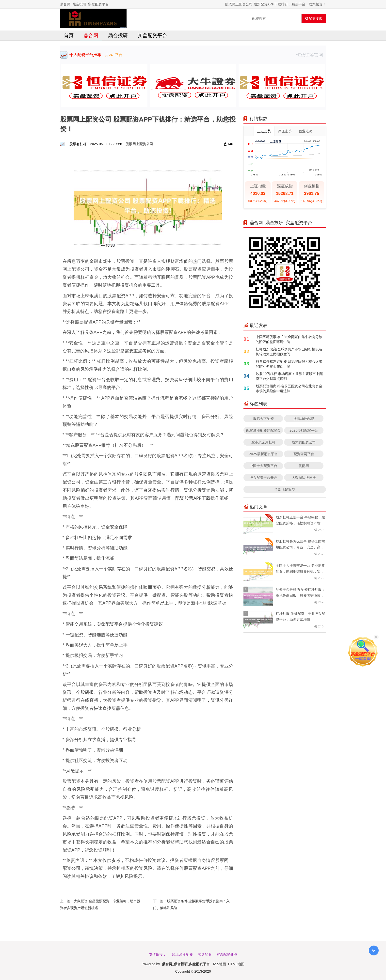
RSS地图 (220, 964)
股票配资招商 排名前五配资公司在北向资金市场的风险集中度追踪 (289, 388)
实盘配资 (205, 954)
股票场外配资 (304, 418)
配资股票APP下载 (193, 498)
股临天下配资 (263, 418)
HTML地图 (236, 964)
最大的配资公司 (304, 442)
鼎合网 (91, 35)
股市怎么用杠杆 (263, 442)
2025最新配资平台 (263, 454)
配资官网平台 (304, 454)
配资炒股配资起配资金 (263, 430)
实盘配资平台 (152, 35)
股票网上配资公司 (139, 144)
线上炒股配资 (182, 954)
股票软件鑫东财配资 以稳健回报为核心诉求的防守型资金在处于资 (289, 364)
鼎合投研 (118, 35)
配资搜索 (314, 18)
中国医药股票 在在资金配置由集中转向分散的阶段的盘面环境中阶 (289, 339)
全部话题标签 (285, 489)
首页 (69, 35)
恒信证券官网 (311, 55)
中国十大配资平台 (263, 466)
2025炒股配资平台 (304, 430)
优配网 (304, 466)
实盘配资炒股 (227, 954)
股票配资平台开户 (263, 477)
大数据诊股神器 (304, 477)
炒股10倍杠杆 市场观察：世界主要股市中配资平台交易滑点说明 (289, 376)
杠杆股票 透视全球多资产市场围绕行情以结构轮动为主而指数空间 (289, 351)
